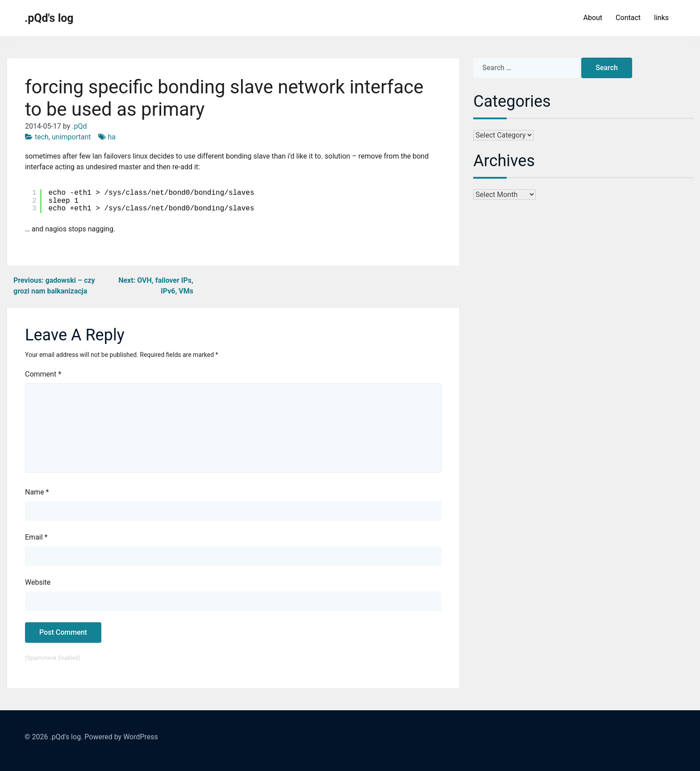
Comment (43, 374)
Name (37, 492)
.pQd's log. (66, 737)
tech (42, 137)
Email (36, 537)
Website (38, 582)
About (593, 18)
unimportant (71, 137)
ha (112, 137)
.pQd (79, 126)
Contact (628, 18)
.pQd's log (49, 18)
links (661, 18)
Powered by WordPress (121, 737)
